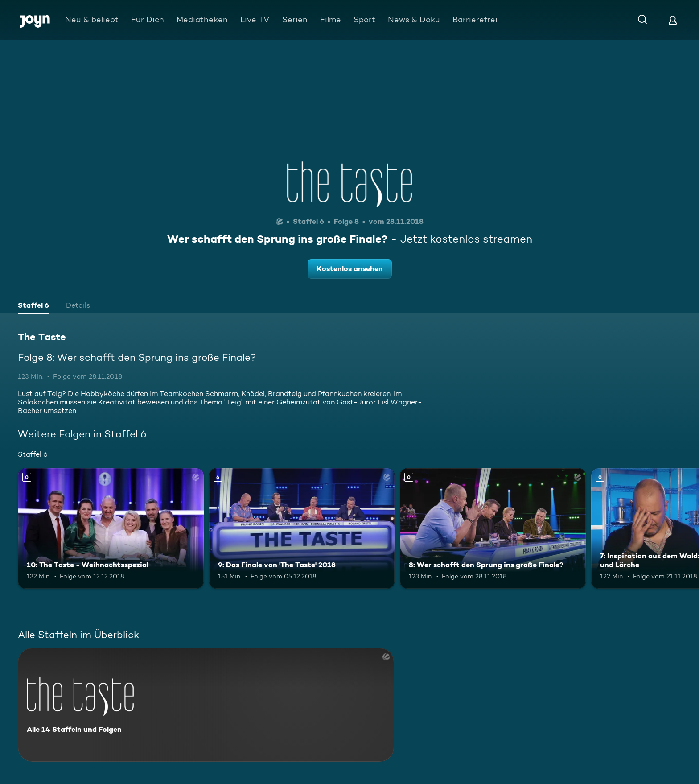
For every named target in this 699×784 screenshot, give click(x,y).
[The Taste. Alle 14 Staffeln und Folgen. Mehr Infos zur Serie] (206, 705)
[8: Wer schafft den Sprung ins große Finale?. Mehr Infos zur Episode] (493, 529)
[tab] (33, 306)
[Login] (673, 20)
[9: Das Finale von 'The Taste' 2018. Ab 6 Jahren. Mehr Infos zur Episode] (302, 529)
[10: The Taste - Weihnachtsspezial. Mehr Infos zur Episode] (111, 529)
